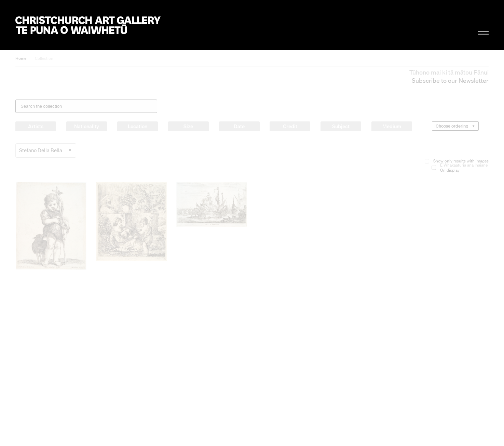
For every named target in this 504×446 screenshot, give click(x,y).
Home (21, 58)
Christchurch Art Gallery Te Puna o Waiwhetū (88, 25)
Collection (44, 58)
